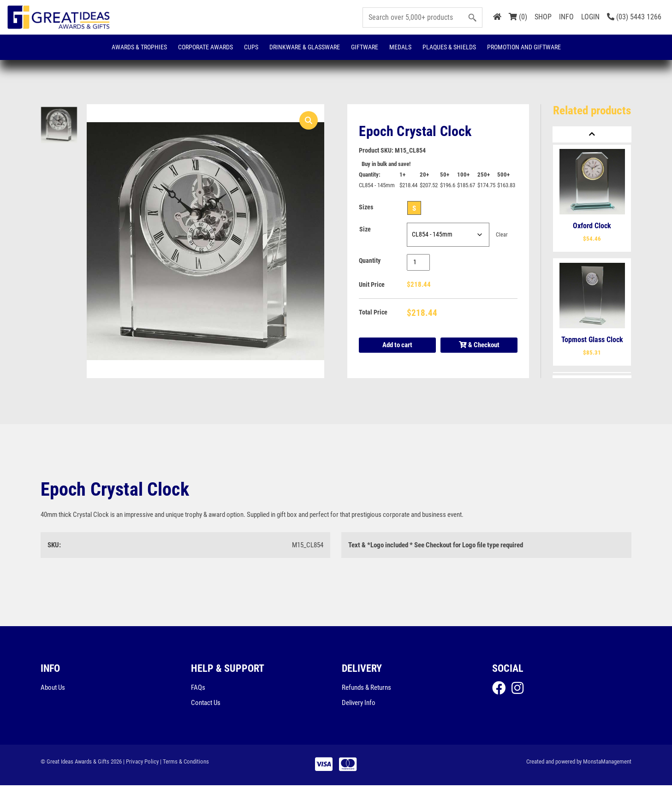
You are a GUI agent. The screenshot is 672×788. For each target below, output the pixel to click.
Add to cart (397, 346)
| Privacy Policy (141, 764)
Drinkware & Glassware (305, 47)
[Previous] (592, 134)
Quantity (370, 261)
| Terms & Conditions (184, 764)
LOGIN (590, 17)
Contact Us (206, 705)
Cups (251, 47)
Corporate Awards (205, 47)
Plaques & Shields (449, 47)
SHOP (543, 17)
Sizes (366, 208)
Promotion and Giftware (524, 47)
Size (365, 230)
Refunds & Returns (366, 689)
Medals (400, 47)
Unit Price (372, 285)
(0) (518, 17)
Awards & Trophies (139, 47)
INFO (566, 17)
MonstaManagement (607, 764)
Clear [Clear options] (502, 235)
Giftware (365, 47)
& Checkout (479, 346)
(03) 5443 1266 (634, 17)
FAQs (198, 689)
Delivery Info (359, 705)
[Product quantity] (419, 263)
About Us (53, 689)
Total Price (373, 314)
